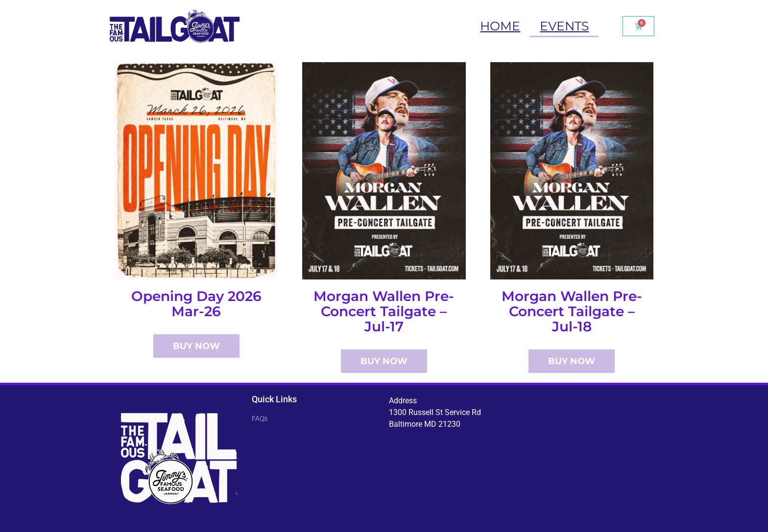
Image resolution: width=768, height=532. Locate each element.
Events (564, 26)
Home (500, 26)
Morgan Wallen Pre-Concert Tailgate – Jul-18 (572, 311)
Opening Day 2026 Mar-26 (196, 304)
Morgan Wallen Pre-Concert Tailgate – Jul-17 (384, 311)
